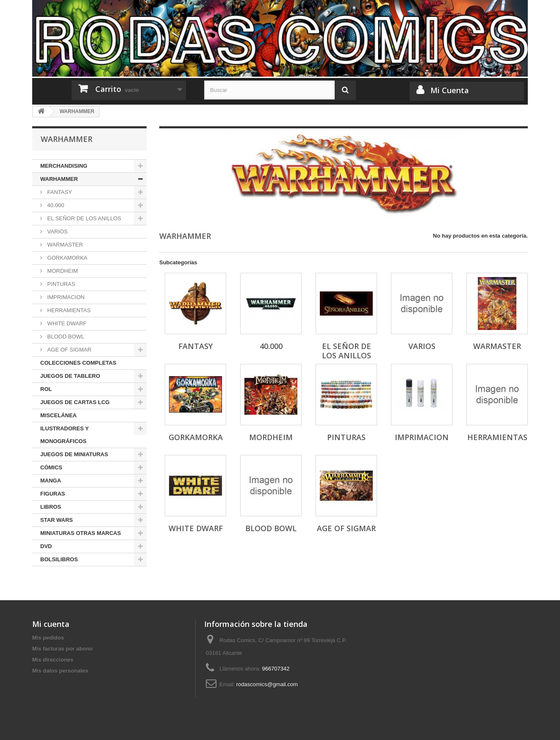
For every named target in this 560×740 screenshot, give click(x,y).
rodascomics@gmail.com (267, 684)
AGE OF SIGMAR (69, 350)
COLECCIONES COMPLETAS (78, 363)
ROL (46, 389)
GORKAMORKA (67, 258)
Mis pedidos (48, 638)
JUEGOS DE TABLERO (70, 376)
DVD (46, 546)
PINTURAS (60, 284)
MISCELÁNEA (58, 415)
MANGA (51, 481)
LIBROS (51, 507)
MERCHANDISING (64, 166)
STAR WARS (57, 520)
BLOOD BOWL (65, 337)
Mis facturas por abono (62, 649)
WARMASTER (64, 245)
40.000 (55, 205)
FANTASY (59, 192)
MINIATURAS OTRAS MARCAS (80, 533)
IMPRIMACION (65, 297)
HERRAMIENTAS (68, 310)
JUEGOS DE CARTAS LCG (75, 402)
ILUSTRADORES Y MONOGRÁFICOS (65, 435)
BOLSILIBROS (59, 559)
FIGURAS (53, 494)
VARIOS (57, 231)
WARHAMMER (59, 179)
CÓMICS (51, 467)
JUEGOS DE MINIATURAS (74, 454)
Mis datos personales (60, 671)
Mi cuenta (51, 624)
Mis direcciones (53, 660)
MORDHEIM (62, 271)
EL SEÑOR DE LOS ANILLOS (83, 218)
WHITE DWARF (66, 323)
